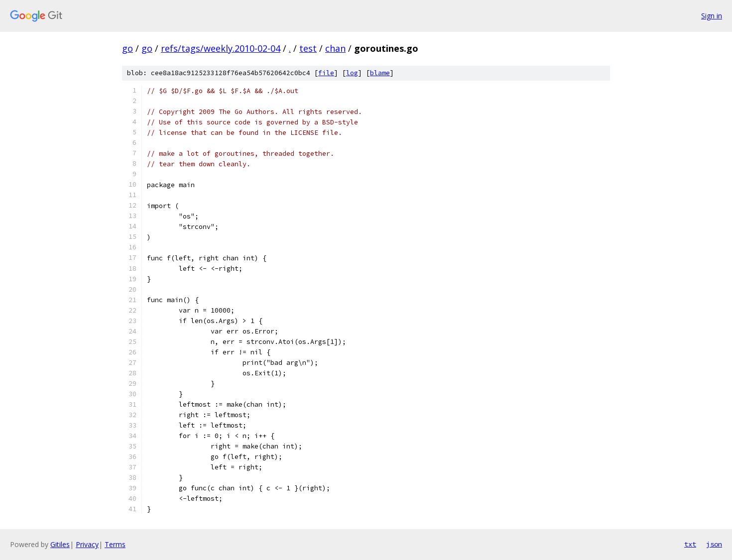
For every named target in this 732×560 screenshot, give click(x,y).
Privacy (87, 544)
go (127, 48)
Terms (115, 544)
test (308, 48)
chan (335, 48)
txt (690, 544)
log (352, 73)
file (326, 73)
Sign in (712, 16)
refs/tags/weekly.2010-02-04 (221, 48)
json (714, 544)
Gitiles (60, 544)
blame (380, 73)
